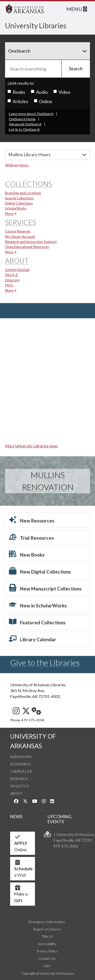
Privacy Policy (47, 951)
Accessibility (47, 944)
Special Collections (19, 198)
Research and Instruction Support (31, 242)
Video (62, 92)
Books (16, 92)
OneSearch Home (22, 119)
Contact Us (47, 958)
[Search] (48, 51)
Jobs (47, 966)
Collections (29, 184)
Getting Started (17, 270)
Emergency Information (47, 922)
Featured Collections (37, 622)
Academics (20, 764)
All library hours (17, 165)
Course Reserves (18, 231)
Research (19, 779)
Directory (12, 280)
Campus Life (21, 771)
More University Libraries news (31, 446)
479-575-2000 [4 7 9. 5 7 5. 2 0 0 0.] (66, 846)
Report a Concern (47, 929)
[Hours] (48, 155)
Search (76, 69)
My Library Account (20, 237)
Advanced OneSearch (25, 124)
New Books (27, 554)
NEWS (16, 817)
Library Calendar (33, 639)
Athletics (19, 786)
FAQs (9, 285)
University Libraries (36, 26)
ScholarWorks (16, 208)
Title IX (47, 936)
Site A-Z (11, 275)
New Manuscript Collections (45, 588)
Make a (21, 895)
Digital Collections (19, 203)
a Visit (23, 870)
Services (21, 222)
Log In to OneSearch (24, 129)
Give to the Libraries (45, 662)
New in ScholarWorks (38, 605)
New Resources (32, 520)
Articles (18, 101)
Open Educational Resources (27, 247)
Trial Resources (31, 537)
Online (43, 101)
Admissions (21, 757)
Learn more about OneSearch (31, 114)
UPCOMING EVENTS (60, 819)
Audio (39, 92)
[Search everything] (33, 69)
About (17, 261)
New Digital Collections (40, 571)
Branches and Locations (23, 193)
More (11, 214)
